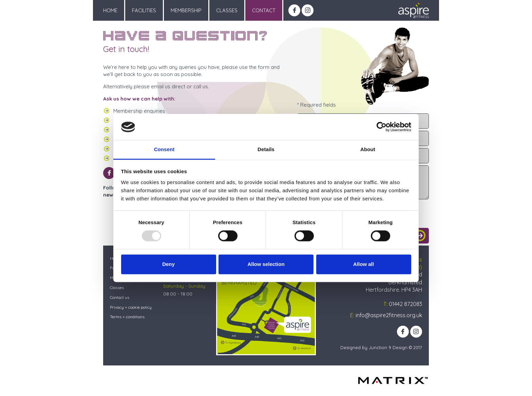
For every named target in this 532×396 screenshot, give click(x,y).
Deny (168, 264)
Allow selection (266, 264)
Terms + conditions (127, 317)
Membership (186, 10)
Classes (227, 10)
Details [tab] (266, 149)
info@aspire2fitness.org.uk (389, 315)
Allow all (364, 264)
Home (110, 10)
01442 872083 (405, 304)
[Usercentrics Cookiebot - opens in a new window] (382, 127)
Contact (264, 10)
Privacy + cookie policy (131, 307)
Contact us (120, 297)
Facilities (144, 10)
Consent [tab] (164, 149)
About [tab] (368, 149)
